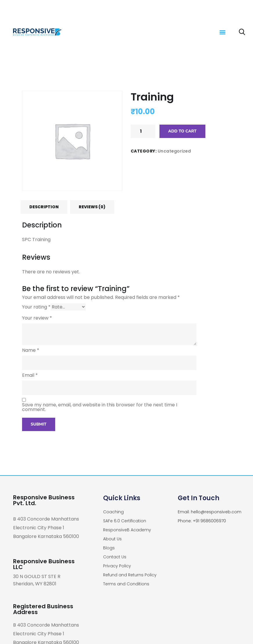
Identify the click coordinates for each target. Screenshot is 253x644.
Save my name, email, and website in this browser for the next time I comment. (100, 407)
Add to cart (182, 131)
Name (31, 350)
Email (30, 375)
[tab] (44, 207)
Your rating (36, 307)
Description (44, 207)
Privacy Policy (117, 566)
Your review (37, 318)
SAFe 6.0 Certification (125, 521)
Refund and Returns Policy (130, 575)
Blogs (109, 548)
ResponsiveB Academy (127, 530)
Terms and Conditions (126, 584)
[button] (223, 32)
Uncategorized (174, 151)
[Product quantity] (143, 131)
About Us (112, 539)
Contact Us (115, 557)
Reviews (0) (92, 207)
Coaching (113, 512)
